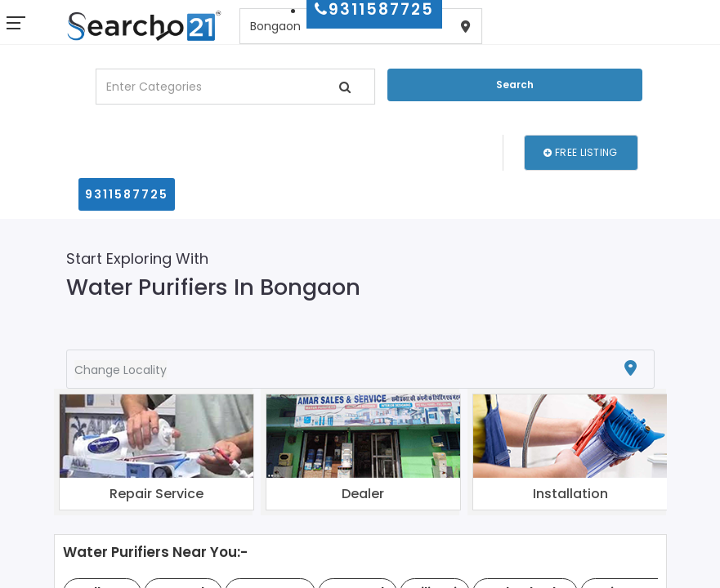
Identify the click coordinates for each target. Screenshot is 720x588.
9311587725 (127, 194)
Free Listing (580, 152)
